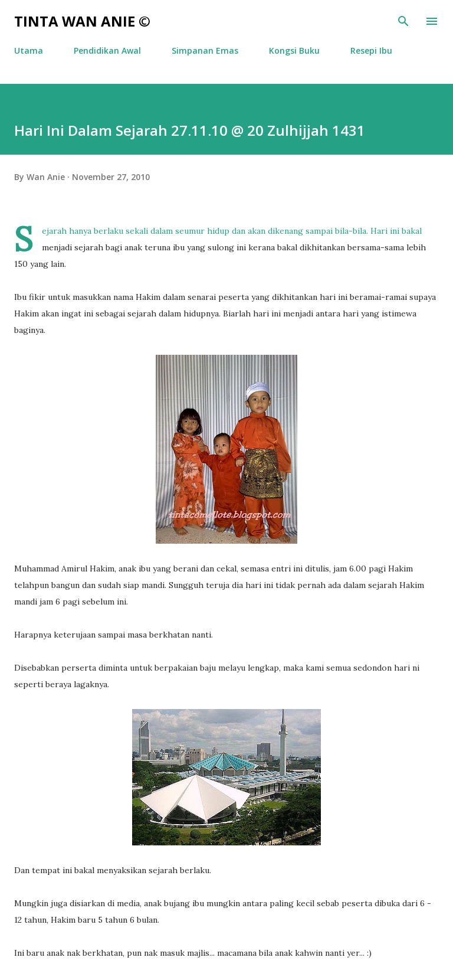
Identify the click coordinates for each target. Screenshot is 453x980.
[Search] (403, 21)
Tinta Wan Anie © (82, 21)
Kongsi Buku (294, 50)
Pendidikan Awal (107, 50)
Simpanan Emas (205, 50)
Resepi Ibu (371, 50)
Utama (29, 50)
